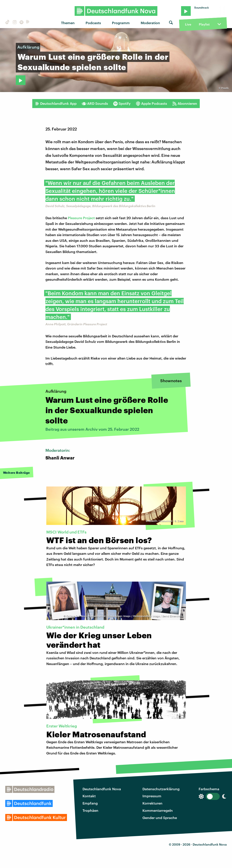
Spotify (122, 103)
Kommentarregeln (158, 810)
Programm (121, 23)
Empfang (90, 803)
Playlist (204, 24)
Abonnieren (185, 103)
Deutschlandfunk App (56, 103)
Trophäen (90, 810)
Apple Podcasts (151, 103)
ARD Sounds (95, 103)
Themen (68, 23)
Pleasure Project (81, 218)
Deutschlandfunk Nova (102, 789)
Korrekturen (152, 803)
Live (188, 24)
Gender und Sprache (160, 818)
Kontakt (89, 796)
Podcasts (93, 23)
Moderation (150, 23)
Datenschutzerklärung (161, 789)
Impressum (152, 796)
